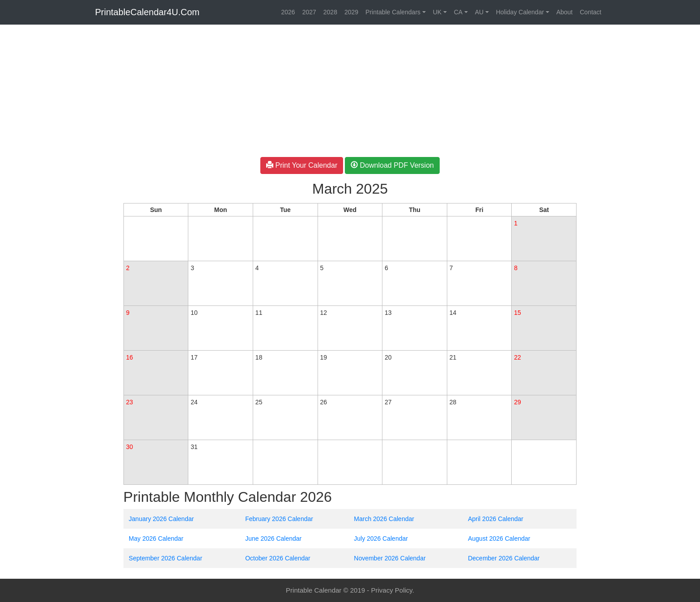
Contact (590, 12)
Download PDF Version (392, 165)
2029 (351, 12)
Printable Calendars (393, 12)
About (565, 12)
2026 (288, 12)
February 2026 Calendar (279, 519)
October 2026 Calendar (278, 558)
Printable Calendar (314, 590)
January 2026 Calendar (161, 519)
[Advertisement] (58, 162)
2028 (330, 12)
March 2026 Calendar (384, 519)
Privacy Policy (391, 590)
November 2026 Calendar (390, 558)
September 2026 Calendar (165, 558)
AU (479, 12)
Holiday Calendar (520, 12)
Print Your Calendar (302, 165)
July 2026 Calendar (381, 538)
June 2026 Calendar (273, 538)
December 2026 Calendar (504, 558)
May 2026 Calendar (156, 538)
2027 (309, 12)
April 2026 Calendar (496, 519)
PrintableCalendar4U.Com (147, 12)
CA (458, 12)
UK (437, 12)
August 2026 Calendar (499, 538)
